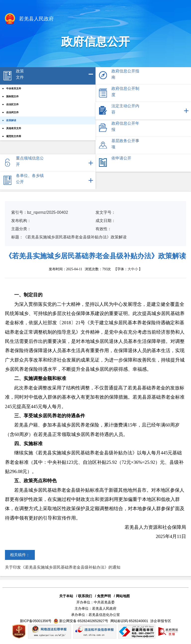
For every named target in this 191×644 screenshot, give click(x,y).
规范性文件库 (14, 136)
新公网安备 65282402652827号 (84, 621)
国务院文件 (12, 96)
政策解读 (11, 120)
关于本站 (66, 596)
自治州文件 (12, 112)
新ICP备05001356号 (36, 621)
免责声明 (104, 596)
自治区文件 (12, 104)
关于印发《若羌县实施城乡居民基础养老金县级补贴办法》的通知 (63, 567)
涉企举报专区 (161, 621)
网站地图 (123, 596)
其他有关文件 (14, 128)
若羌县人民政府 (29, 19)
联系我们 (85, 596)
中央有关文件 (14, 88)
